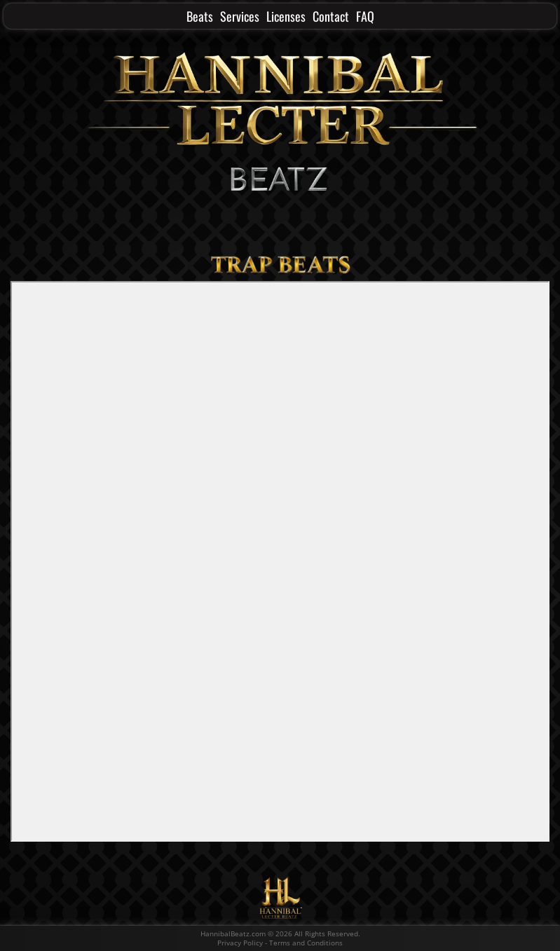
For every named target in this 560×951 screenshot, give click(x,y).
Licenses (286, 16)
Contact (331, 16)
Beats (200, 16)
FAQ (365, 16)
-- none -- (280, 561)
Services (240, 16)
